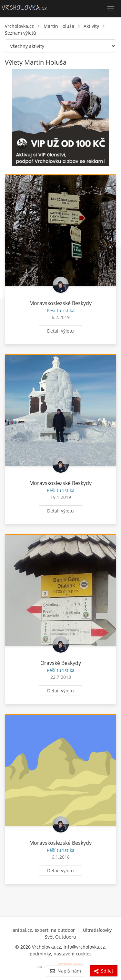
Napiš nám (65, 971)
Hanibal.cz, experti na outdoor (42, 930)
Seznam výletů (20, 33)
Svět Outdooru (60, 937)
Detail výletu (60, 331)
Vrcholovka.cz (19, 26)
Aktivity (91, 26)
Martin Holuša (59, 26)
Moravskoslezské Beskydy (60, 303)
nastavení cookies (73, 954)
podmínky (40, 954)
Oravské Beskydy (61, 663)
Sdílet (104, 971)
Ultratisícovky (97, 930)
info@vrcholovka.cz (84, 947)
